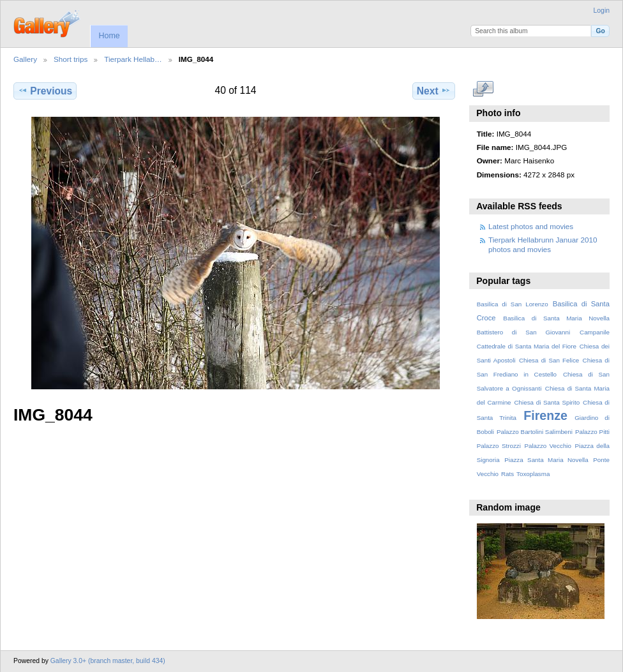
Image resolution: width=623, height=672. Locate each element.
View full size (484, 89)
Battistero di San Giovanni (523, 332)
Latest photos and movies (531, 226)
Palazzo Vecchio (548, 446)
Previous (45, 91)
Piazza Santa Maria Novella (546, 460)
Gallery (25, 59)
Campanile (595, 332)
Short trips (71, 59)
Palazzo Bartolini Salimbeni (535, 432)
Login (602, 11)
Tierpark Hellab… (133, 59)
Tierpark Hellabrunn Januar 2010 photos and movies (543, 244)
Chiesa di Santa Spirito (547, 402)
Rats (507, 474)
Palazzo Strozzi (499, 446)
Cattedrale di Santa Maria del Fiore (527, 346)
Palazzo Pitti (592, 432)
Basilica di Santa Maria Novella (556, 318)
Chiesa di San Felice (549, 360)
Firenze (545, 415)
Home (109, 36)
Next (434, 91)
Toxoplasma (533, 474)
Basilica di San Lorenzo (513, 304)
